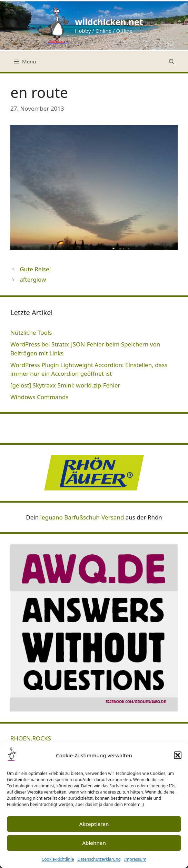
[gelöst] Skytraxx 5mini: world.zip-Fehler (65, 385)
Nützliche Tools (31, 332)
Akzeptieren (94, 824)
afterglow (33, 279)
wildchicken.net (109, 22)
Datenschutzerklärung (99, 859)
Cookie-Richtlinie (58, 859)
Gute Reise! (35, 269)
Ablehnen (94, 843)
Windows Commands (39, 397)
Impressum (135, 859)
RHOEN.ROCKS (31, 738)
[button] (178, 755)
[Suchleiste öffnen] (172, 61)
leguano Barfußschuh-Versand (82, 517)
